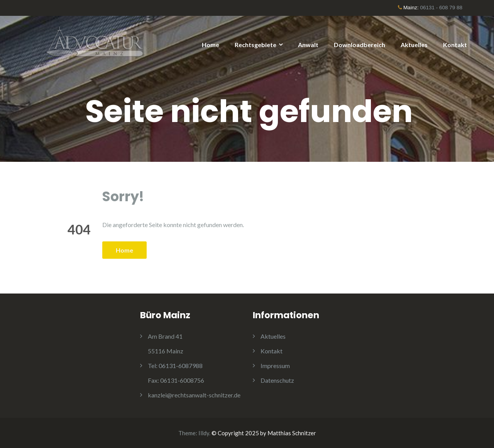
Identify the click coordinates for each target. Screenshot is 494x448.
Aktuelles (414, 45)
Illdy (204, 433)
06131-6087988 (175, 366)
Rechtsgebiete (255, 45)
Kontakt (455, 45)
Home (211, 45)
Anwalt (308, 45)
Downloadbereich (360, 45)
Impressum (275, 366)
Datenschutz (277, 380)
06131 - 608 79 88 (441, 8)
